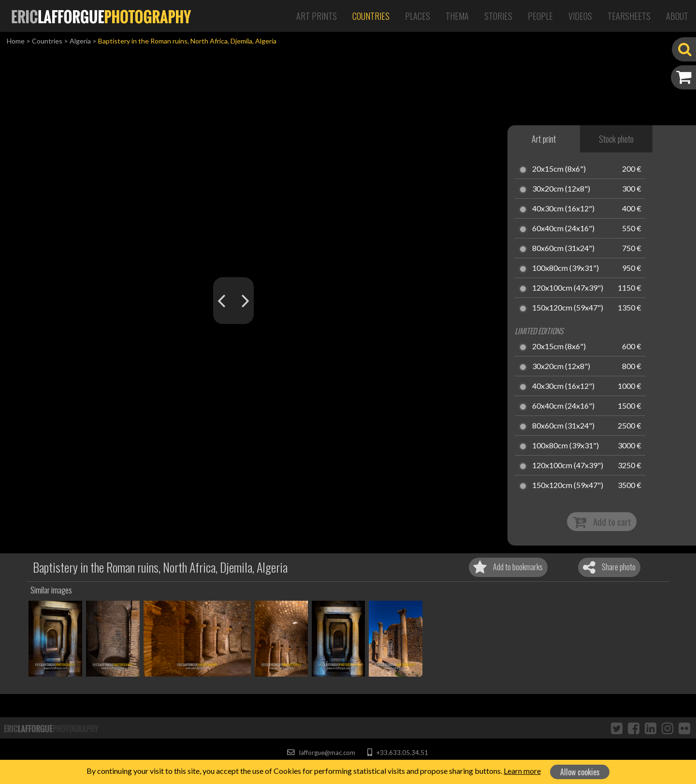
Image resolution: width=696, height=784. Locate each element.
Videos (580, 16)
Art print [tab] (544, 139)
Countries (371, 16)
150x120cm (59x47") (568, 308)
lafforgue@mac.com (321, 753)
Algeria (80, 41)
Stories (498, 16)
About (677, 16)
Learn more (522, 771)
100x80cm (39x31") (565, 268)
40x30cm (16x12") (563, 209)
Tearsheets (629, 16)
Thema (457, 16)
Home (16, 41)
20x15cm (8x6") (559, 169)
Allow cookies (580, 772)
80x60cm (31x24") (563, 249)
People (540, 16)
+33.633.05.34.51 (398, 753)
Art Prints (317, 16)
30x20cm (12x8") (561, 189)
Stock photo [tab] (616, 139)
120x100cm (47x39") (568, 288)
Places (418, 16)
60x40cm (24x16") (563, 229)
